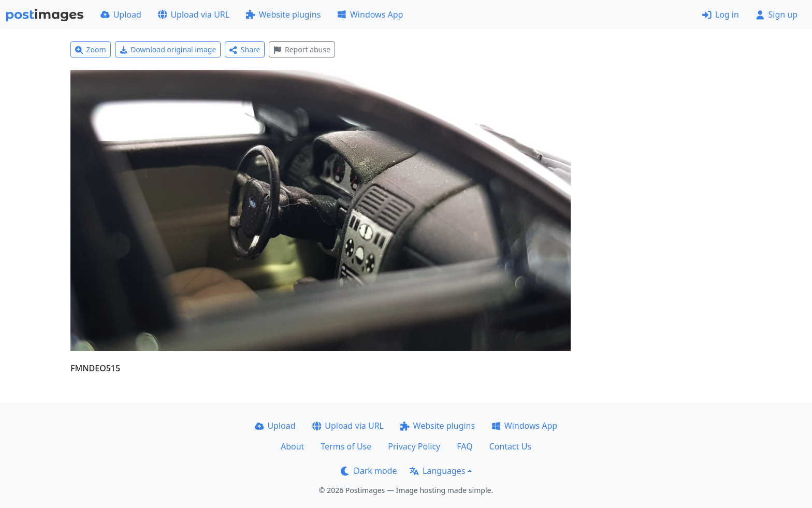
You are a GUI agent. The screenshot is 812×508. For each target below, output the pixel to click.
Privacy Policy (414, 446)
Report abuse (302, 49)
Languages (437, 471)
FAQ (465, 446)
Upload (121, 14)
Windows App (370, 14)
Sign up (777, 14)
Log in (721, 14)
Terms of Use (346, 446)
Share (245, 49)
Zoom (91, 49)
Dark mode (369, 471)
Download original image (168, 49)
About (292, 446)
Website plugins (283, 14)
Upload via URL (194, 14)
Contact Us (510, 446)
